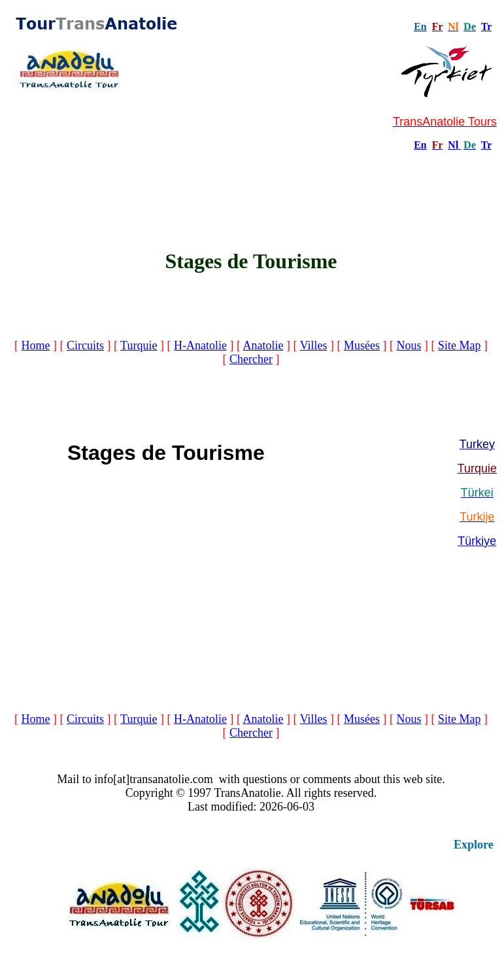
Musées (362, 345)
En (420, 145)
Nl (453, 145)
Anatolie (263, 345)
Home (35, 345)
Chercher (251, 359)
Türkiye (477, 541)
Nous (409, 345)
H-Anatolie (200, 345)
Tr (486, 26)
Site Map (460, 345)
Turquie (139, 345)
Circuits (85, 345)
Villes (314, 345)
